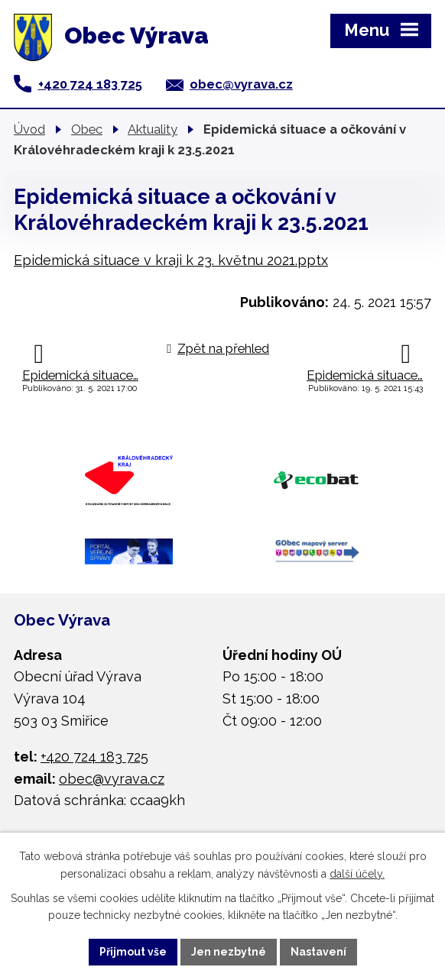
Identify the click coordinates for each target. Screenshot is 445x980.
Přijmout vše (133, 952)
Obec (87, 129)
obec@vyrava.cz (241, 84)
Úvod (29, 129)
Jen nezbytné (229, 952)
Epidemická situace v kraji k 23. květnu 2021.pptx (171, 260)
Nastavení (318, 952)
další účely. (357, 874)
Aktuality (153, 129)
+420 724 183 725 (90, 84)
